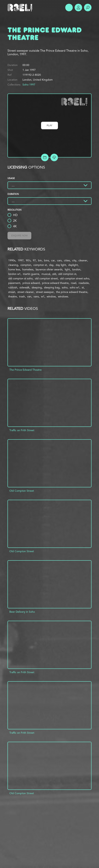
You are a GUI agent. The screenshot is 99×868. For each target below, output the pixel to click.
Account (78, 8)
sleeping (37, 287)
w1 (43, 296)
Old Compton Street (22, 491)
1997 (21, 260)
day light (61, 265)
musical (46, 274)
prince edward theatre (55, 283)
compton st (40, 265)
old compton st (67, 274)
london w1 (14, 274)
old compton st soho (20, 278)
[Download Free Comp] (54, 157)
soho (65, 287)
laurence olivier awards (49, 269)
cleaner (83, 260)
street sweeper (45, 292)
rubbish (13, 287)
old (54, 274)
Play (49, 126)
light (67, 269)
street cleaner (26, 292)
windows (63, 296)
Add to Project (45, 157)
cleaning (13, 265)
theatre (13, 296)
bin (40, 260)
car (53, 260)
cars (59, 260)
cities (67, 260)
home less (14, 269)
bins (46, 260)
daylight (73, 265)
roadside (84, 283)
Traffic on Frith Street (22, 430)
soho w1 (75, 287)
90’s (28, 260)
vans (36, 296)
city (74, 260)
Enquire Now (19, 236)
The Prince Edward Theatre (25, 370)
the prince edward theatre (72, 292)
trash (22, 296)
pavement (14, 283)
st (83, 287)
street (12, 292)
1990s (12, 260)
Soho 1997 (29, 85)
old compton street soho (75, 278)
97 (34, 260)
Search (88, 8)
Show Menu (69, 8)
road (74, 283)
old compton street (46, 278)
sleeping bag (52, 287)
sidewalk (24, 287)
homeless (28, 269)
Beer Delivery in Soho (22, 612)
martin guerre (31, 274)
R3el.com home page (21, 8)
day (51, 265)
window (51, 296)
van (29, 296)
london (76, 269)
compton (26, 265)
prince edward (31, 283)
